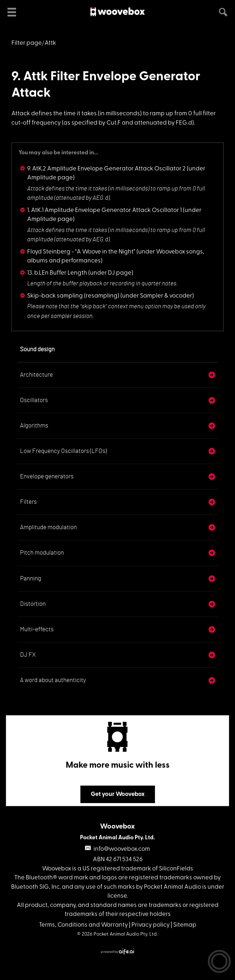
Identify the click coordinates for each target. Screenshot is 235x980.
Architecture (36, 375)
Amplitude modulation (48, 527)
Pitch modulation (42, 553)
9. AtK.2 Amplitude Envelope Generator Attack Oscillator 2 (106, 169)
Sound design (37, 349)
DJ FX (28, 655)
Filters (28, 502)
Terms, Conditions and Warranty (83, 925)
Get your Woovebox (118, 794)
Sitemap (185, 925)
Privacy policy (151, 925)
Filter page (27, 43)
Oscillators (34, 400)
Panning (31, 578)
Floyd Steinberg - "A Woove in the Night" (81, 252)
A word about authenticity (53, 680)
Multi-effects (37, 629)
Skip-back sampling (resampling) (73, 296)
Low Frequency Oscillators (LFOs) (63, 451)
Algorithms (34, 426)
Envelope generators (47, 476)
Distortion (33, 604)
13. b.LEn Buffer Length (57, 273)
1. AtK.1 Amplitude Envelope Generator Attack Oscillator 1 (104, 210)
